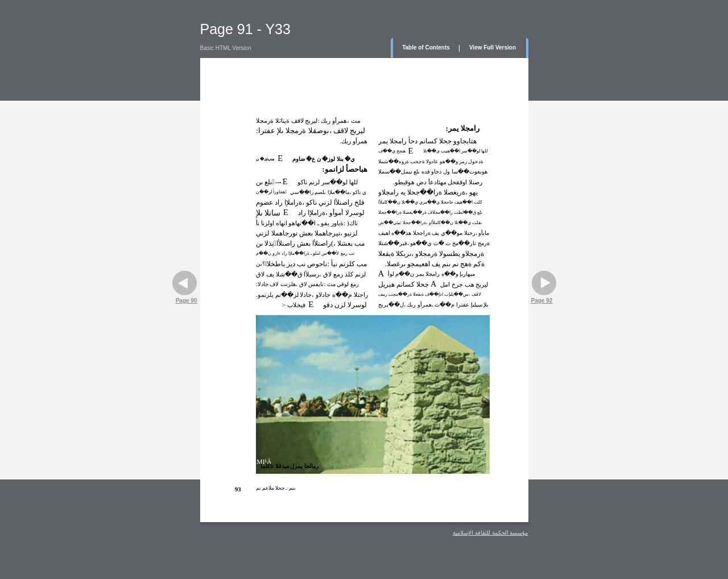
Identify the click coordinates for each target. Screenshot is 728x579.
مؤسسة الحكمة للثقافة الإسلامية (490, 533)
